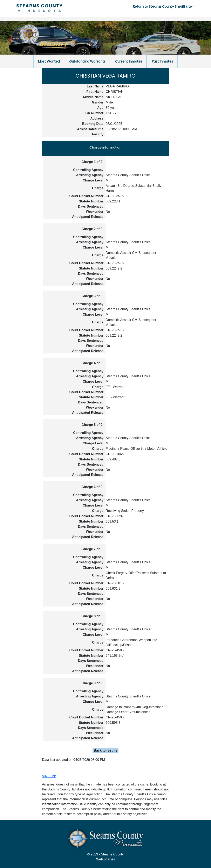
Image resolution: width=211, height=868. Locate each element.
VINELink (49, 776)
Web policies (105, 859)
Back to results (106, 750)
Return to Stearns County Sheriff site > (164, 6)
